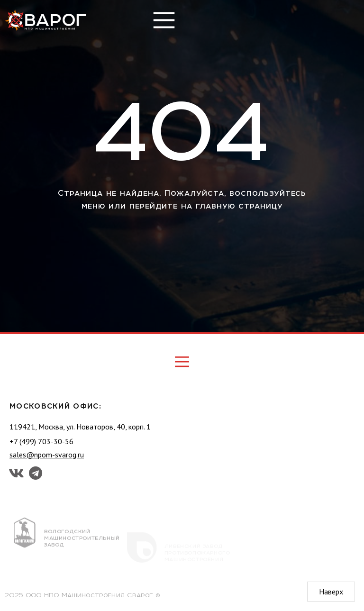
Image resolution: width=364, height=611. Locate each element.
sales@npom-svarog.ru (47, 455)
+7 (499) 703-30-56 (41, 441)
